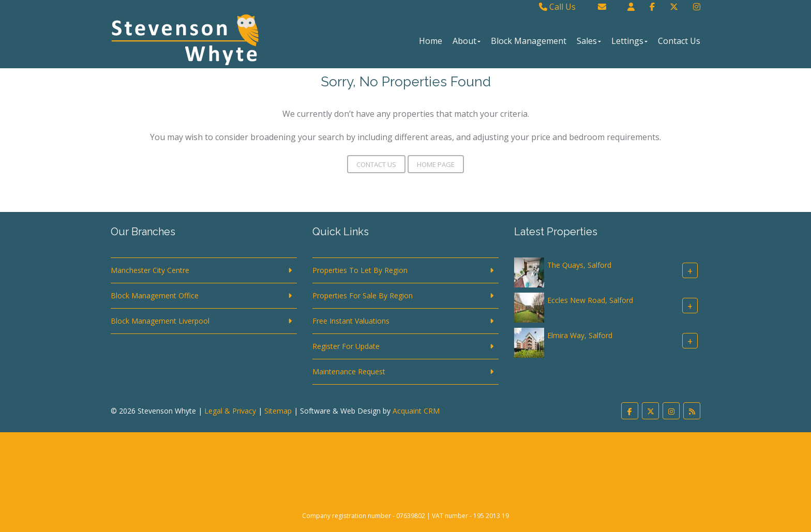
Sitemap (278, 411)
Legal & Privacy (230, 411)
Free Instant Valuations (351, 321)
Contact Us (679, 41)
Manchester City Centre (150, 270)
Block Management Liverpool (160, 321)
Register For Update (346, 346)
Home (431, 41)
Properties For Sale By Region (363, 295)
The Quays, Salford (579, 265)
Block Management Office (155, 295)
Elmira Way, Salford (580, 335)
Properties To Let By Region (360, 270)
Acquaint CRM (416, 411)
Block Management (529, 41)
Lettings (629, 41)
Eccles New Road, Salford (590, 300)
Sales (589, 41)
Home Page (436, 164)
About (467, 41)
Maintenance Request (349, 371)
